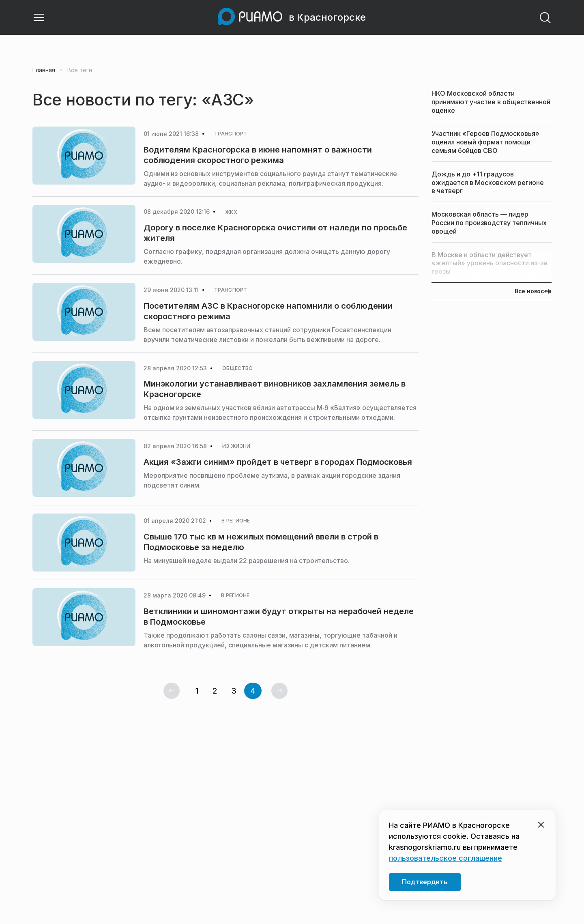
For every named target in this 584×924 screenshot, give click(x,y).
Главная (44, 70)
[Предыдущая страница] (172, 691)
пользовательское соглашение (446, 858)
